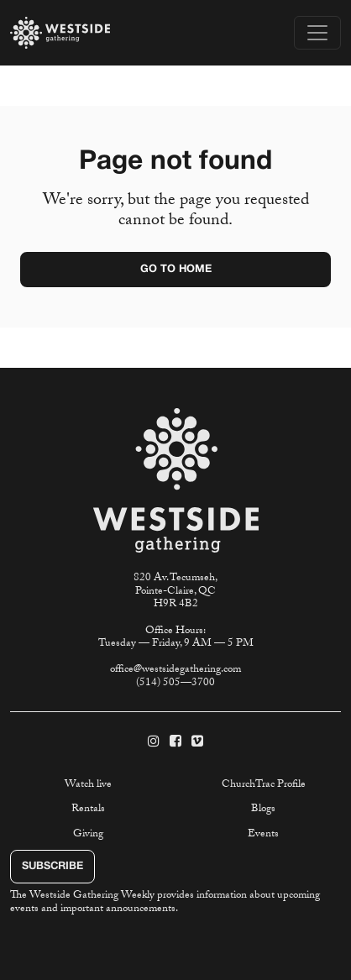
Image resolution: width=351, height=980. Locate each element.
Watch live (88, 785)
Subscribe (52, 867)
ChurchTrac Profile (264, 785)
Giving (88, 835)
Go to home (176, 270)
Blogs (263, 810)
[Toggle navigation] (317, 33)
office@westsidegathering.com (175, 670)
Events (263, 835)
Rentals (88, 810)
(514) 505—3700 (175, 684)
